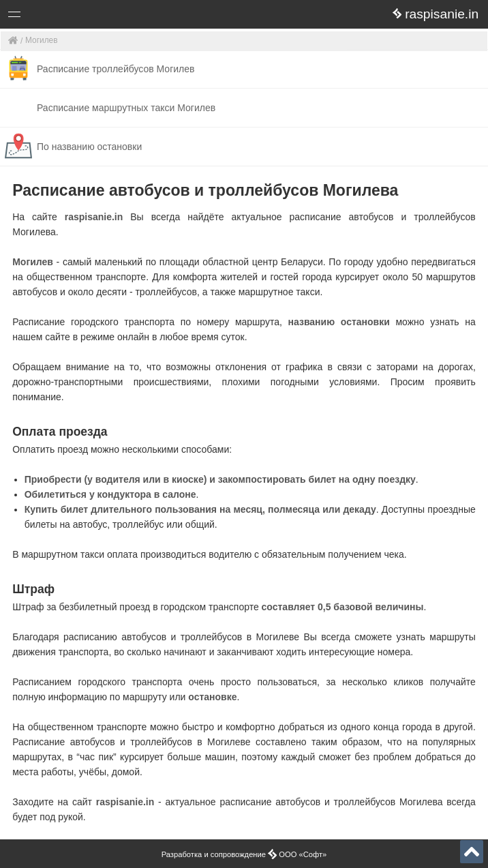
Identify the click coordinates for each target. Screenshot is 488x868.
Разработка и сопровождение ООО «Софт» (244, 854)
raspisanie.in (94, 217)
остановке (212, 697)
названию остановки (339, 322)
